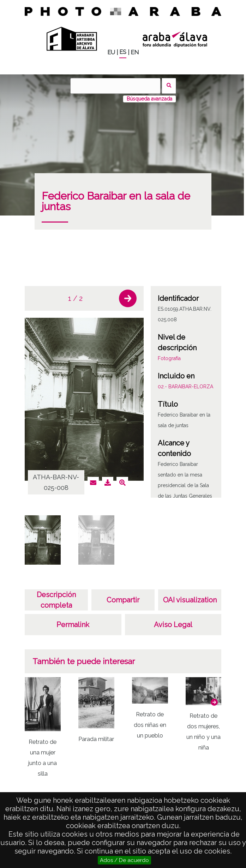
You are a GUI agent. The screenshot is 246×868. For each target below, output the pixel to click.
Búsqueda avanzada (149, 99)
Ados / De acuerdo (124, 860)
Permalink (73, 625)
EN (135, 52)
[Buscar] (115, 86)
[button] (128, 298)
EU (111, 52)
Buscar (169, 86)
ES (123, 52)
